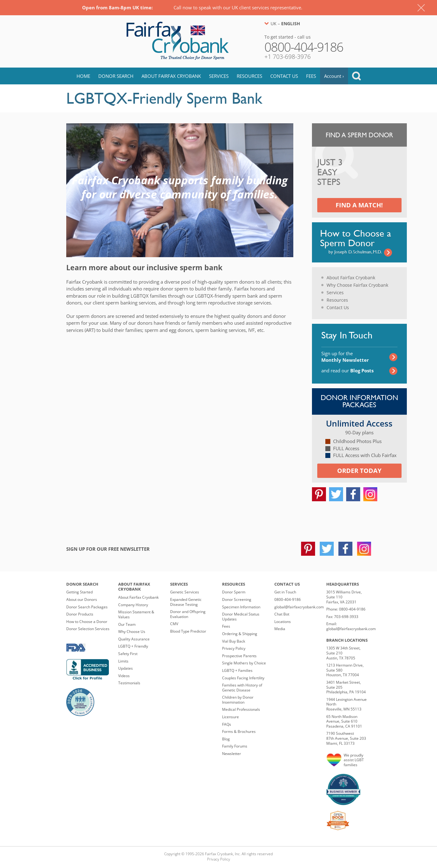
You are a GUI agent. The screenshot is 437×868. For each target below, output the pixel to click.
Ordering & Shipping (240, 634)
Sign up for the (345, 357)
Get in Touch (285, 592)
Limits (123, 661)
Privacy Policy (234, 648)
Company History (133, 605)
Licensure (230, 717)
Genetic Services (185, 592)
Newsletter (232, 754)
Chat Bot (282, 614)
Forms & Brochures (239, 731)
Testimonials (129, 683)
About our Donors (82, 599)
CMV (174, 624)
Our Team (127, 624)
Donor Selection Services (88, 629)
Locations (283, 622)
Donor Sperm (234, 592)
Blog (226, 739)
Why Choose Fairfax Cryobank (357, 285)
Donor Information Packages (359, 401)
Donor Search (116, 76)
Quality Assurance (134, 639)
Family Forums (235, 746)
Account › (334, 76)
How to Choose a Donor (87, 622)
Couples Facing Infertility (243, 678)
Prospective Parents (239, 656)
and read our (347, 370)
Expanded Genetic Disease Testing (186, 602)
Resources (249, 76)
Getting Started (79, 592)
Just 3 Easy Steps (330, 172)
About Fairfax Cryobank (171, 76)
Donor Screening (237, 599)
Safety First (128, 654)
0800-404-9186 (288, 599)
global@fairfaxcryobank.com (299, 607)
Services (219, 76)
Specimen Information (241, 607)
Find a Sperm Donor (359, 135)
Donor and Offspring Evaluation (188, 614)
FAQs (227, 724)
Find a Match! (359, 205)
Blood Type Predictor (188, 631)
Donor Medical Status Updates (241, 617)
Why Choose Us (132, 632)
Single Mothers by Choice (244, 663)
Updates (126, 668)
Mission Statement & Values (136, 614)
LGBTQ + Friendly (133, 646)
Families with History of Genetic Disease (242, 688)
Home (83, 76)
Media (280, 629)
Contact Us (284, 76)
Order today (359, 471)
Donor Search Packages (87, 607)
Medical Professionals (241, 709)
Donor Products (80, 614)
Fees (311, 76)
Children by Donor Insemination (238, 700)
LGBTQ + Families (237, 670)
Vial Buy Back (234, 641)
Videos (124, 676)
